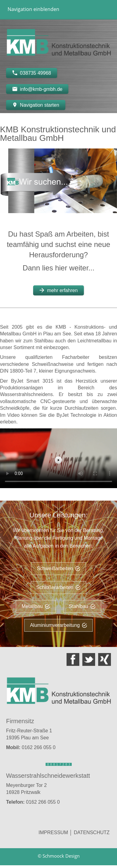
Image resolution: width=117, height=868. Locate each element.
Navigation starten (36, 105)
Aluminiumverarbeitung (59, 625)
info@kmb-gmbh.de (37, 89)
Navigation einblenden (33, 9)
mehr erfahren (58, 290)
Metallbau (36, 606)
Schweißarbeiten (58, 568)
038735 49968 (32, 73)
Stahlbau (82, 606)
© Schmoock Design (59, 856)
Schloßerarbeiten (59, 587)
